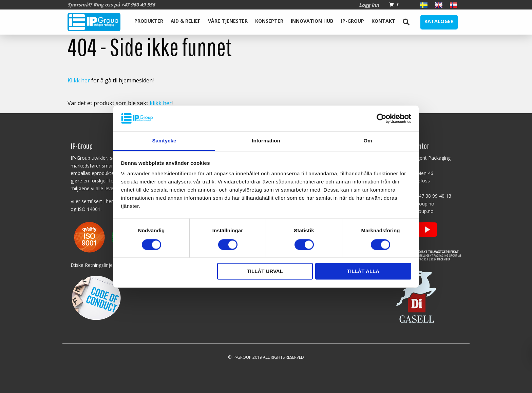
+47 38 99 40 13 (433, 196)
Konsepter (269, 21)
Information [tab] (266, 141)
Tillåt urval (265, 271)
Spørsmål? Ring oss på (111, 5)
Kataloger (439, 21)
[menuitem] (149, 22)
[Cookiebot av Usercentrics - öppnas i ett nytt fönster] (382, 118)
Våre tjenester (228, 21)
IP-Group (353, 21)
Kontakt (383, 21)
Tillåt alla (363, 271)
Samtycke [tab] (164, 141)
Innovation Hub (312, 21)
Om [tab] (368, 141)
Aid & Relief (185, 21)
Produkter (149, 21)
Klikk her (79, 80)
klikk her (161, 103)
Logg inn (369, 5)
